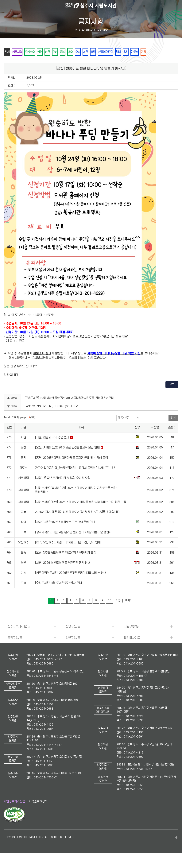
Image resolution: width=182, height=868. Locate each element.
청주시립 (21, 52)
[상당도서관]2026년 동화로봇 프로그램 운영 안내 (65, 533)
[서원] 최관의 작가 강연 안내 (52, 448)
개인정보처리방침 (14, 812)
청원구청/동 (73, 648)
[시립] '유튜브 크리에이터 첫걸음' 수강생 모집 (63, 488)
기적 (21, 62)
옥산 (163, 52)
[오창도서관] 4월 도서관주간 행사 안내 (58, 594)
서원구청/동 (131, 637)
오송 (101, 52)
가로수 (10, 62)
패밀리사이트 (132, 648)
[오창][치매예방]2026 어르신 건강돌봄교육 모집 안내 (67, 458)
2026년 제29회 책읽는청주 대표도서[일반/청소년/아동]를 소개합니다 (77, 523)
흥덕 (122, 52)
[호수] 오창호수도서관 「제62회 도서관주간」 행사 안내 (68, 553)
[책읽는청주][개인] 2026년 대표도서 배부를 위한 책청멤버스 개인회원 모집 (80, 513)
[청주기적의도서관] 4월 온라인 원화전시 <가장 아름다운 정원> (73, 543)
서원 (111, 52)
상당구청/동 (73, 637)
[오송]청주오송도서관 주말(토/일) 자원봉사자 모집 (66, 563)
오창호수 (37, 52)
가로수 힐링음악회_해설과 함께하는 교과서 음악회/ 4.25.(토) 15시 (76, 478)
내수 (91, 52)
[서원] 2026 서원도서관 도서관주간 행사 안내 (63, 573)
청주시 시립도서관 (91, 6)
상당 (50, 52)
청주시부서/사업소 (19, 637)
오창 (70, 52)
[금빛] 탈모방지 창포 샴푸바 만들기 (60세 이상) (52, 417)
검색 (173, 428)
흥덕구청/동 (15, 648)
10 (110, 611)
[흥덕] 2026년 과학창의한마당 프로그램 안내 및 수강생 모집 (71, 468)
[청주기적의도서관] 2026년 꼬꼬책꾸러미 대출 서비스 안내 (71, 583)
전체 (8, 52)
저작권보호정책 (38, 812)
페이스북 (176, 848)
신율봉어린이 (137, 52)
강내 (153, 52)
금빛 (81, 52)
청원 (60, 52)
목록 (172, 395)
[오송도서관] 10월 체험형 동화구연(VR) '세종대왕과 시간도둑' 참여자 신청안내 (69, 408)
